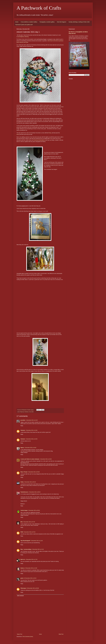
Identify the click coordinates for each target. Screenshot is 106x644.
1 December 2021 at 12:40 (32, 420)
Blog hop (22, 412)
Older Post (61, 634)
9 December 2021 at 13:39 (31, 568)
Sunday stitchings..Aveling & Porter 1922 (79, 22)
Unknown (23, 430)
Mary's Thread (24, 472)
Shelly (22, 482)
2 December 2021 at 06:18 (30, 482)
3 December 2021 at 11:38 (37, 541)
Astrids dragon (24, 510)
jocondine (23, 420)
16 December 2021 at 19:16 (30, 578)
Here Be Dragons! (62, 22)
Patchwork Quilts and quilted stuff (24, 25)
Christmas (26, 412)
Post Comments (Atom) (28, 637)
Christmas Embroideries (39, 140)
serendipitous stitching (23, 37)
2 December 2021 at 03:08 (34, 472)
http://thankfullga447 (25, 541)
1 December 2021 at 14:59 (31, 439)
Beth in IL (23, 559)
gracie (22, 578)
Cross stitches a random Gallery (29, 22)
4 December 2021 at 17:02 (31, 559)
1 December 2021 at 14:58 (31, 430)
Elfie (22, 522)
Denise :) (23, 568)
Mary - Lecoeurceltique (26, 549)
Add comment (20, 596)
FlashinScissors (24, 492)
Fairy (50, 133)
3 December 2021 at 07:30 (29, 522)
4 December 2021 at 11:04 (38, 549)
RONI (22, 532)
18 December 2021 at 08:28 (33, 588)
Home (17, 22)
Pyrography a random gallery (47, 22)
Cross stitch (31, 412)
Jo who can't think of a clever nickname (30, 459)
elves (18, 134)
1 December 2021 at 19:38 (46, 459)
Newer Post (20, 634)
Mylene (22, 448)
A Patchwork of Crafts (39, 8)
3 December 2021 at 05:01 (34, 510)
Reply (22, 426)
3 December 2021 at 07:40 (29, 532)
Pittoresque (23, 588)
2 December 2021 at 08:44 (35, 492)
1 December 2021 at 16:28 (30, 448)
